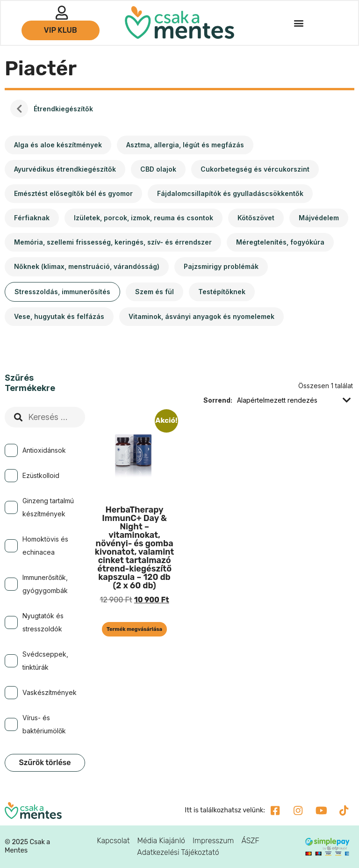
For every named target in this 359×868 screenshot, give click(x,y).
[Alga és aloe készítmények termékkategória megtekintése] (58, 145)
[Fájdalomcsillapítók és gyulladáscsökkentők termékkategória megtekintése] (230, 194)
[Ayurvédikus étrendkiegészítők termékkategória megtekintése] (65, 169)
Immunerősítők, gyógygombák (45, 584)
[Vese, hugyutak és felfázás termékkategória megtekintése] (59, 317)
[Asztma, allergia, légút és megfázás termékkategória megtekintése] (185, 145)
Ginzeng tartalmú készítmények (48, 507)
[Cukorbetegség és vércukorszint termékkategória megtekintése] (255, 169)
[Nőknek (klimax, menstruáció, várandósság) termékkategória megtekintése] (87, 267)
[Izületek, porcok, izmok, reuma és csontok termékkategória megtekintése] (144, 218)
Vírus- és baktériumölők (44, 724)
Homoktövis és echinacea (45, 546)
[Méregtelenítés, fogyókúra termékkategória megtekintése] (280, 242)
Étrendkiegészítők (63, 109)
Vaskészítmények (50, 692)
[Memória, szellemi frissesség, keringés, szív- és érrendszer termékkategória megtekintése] (113, 242)
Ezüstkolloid (41, 475)
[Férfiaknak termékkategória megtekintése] (32, 218)
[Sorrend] (288, 401)
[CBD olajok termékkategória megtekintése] (158, 169)
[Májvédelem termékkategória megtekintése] (319, 218)
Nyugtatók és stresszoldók (43, 622)
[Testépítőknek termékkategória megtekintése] (222, 292)
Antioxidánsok (44, 450)
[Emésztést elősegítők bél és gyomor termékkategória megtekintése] (73, 194)
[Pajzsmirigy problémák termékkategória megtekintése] (221, 267)
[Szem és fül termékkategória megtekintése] (154, 292)
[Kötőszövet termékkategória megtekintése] (256, 218)
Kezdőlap (19, 109)
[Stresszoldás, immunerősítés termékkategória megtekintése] (62, 292)
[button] (298, 24)
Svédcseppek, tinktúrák (45, 661)
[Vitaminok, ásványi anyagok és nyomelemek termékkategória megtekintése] (201, 317)
